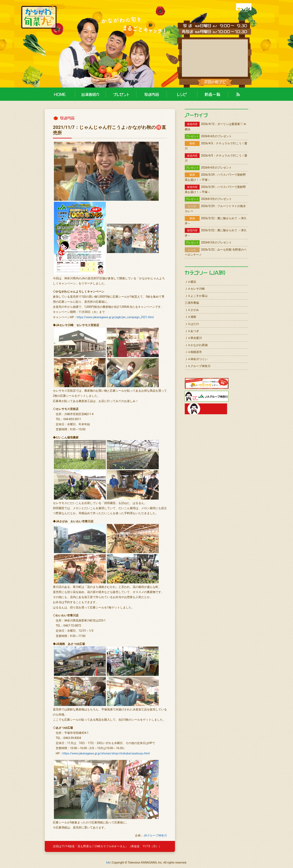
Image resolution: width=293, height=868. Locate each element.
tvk (108, 863)
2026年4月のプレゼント (208, 136)
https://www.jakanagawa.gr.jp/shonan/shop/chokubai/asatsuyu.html (106, 753)
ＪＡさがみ (192, 310)
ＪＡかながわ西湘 (196, 345)
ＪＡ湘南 (190, 317)
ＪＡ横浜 (190, 282)
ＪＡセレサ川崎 (195, 289)
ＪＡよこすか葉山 (196, 296)
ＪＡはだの (192, 324)
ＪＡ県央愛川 (193, 338)
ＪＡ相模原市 (193, 352)
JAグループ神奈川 (155, 835)
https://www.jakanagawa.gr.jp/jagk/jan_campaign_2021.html (115, 317)
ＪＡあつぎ (192, 331)
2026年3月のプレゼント (208, 199)
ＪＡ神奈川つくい (196, 359)
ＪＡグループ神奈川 (198, 366)
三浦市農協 (192, 303)
